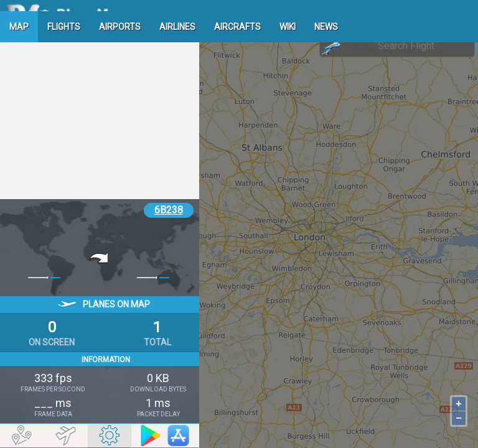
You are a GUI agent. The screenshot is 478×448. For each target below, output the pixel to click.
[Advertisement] (100, 115)
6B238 (169, 210)
